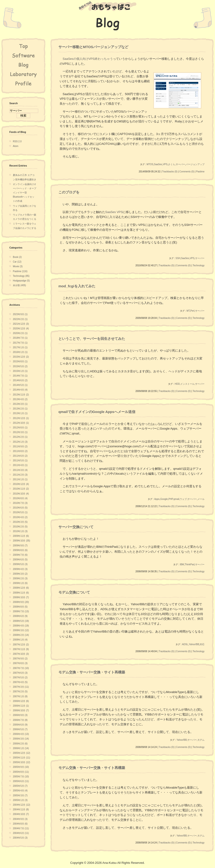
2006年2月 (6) (20, 744)
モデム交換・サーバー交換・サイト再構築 (92, 672)
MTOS (150, 164)
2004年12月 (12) (21, 805)
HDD (177, 384)
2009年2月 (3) (20, 578)
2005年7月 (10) (21, 777)
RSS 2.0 (17, 141)
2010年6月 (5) (20, 508)
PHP (171, 499)
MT (188, 311)
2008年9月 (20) (21, 602)
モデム (201, 740)
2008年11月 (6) (21, 593)
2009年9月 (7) (20, 546)
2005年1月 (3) (20, 800)
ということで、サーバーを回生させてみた (92, 339)
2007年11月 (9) (21, 649)
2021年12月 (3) (21, 324)
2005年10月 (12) (21, 762)
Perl (192, 311)
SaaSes (158, 164)
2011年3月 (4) (20, 470)
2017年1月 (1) (20, 347)
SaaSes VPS (114, 212)
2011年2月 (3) (20, 475)
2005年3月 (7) (20, 795)
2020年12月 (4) (21, 329)
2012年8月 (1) (20, 428)
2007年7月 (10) (21, 668)
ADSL (185, 644)
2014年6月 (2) (20, 380)
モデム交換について (74, 592)
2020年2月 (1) (20, 333)
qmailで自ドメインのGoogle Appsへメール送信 (97, 412)
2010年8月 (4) (20, 498)
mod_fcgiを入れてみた (77, 286)
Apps (157, 499)
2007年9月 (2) (20, 659)
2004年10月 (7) (21, 814)
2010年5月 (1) (20, 512)
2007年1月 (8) (20, 696)
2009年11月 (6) (21, 536)
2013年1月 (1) (20, 413)
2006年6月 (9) (20, 725)
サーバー (180, 164)
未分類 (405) (19, 285)
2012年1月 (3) (20, 442)
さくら (172, 164)
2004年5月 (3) (20, 838)
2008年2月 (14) (21, 635)
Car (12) (17, 262)
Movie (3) (18, 266)
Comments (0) (187, 172)
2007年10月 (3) (21, 654)
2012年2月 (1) (20, 437)
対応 (202, 644)
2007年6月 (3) (20, 673)
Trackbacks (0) (170, 172)
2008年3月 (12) (21, 630)
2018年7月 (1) (20, 338)
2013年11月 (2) (21, 395)
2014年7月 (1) (20, 376)
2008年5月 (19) (21, 621)
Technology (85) (21, 276)
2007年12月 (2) (21, 645)
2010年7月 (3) (20, 503)
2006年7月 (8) (20, 720)
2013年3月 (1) (20, 404)
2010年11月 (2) (21, 489)
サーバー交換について (76, 527)
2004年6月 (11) (21, 833)
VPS (165, 164)
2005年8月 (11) (21, 772)
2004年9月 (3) (20, 819)
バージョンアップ (195, 164)
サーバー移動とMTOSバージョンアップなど (93, 47)
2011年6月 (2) (20, 456)
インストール (187, 384)
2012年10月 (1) (21, 423)
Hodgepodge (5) (21, 281)
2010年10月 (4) (21, 494)
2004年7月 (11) (21, 828)
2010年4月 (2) (20, 517)
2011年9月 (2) (20, 446)
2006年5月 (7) (20, 729)
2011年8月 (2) (20, 451)
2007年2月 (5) (20, 692)
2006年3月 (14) (21, 739)
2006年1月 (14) (21, 748)
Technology (199, 265)
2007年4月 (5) (20, 682)
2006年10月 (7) (21, 710)
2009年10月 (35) (21, 541)
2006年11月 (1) (21, 706)
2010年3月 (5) (20, 522)
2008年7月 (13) (21, 611)
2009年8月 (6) (20, 550)
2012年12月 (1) (21, 418)
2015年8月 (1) (20, 361)
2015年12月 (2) (21, 357)
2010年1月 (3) (20, 531)
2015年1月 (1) (20, 371)
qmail (176, 499)
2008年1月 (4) (20, 640)
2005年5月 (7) (20, 786)
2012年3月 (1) (20, 432)
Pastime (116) (20, 271)
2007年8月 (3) (20, 663)
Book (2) (17, 257)
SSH (178, 258)
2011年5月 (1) (20, 461)
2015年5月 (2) (20, 366)
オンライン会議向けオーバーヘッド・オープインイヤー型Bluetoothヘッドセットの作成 (25, 193)
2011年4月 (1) (20, 465)
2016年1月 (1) (20, 352)
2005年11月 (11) (21, 758)
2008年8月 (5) (20, 607)
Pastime (200, 172)
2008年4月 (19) (21, 626)
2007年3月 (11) (21, 687)
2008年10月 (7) (21, 597)
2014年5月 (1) (20, 385)
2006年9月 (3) (20, 715)
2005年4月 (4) (20, 791)
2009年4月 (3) (20, 569)
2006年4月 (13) (21, 734)
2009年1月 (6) (20, 583)
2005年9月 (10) (21, 767)
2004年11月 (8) (21, 809)
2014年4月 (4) (20, 390)
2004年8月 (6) (20, 824)
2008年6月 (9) (20, 616)
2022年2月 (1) (20, 319)
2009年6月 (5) (20, 560)
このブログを (69, 192)
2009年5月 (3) (20, 564)
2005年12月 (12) (21, 753)
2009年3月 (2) (20, 574)
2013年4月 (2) (20, 399)
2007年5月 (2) (20, 678)
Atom (16, 146)
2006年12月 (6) (21, 701)
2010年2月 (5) (20, 527)
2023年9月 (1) (20, 314)
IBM (182, 564)
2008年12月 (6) (21, 588)
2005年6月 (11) (21, 781)
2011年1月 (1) (20, 479)
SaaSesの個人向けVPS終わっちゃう (88, 59)
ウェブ (183, 499)
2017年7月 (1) (20, 343)
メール (201, 499)
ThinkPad (190, 564)
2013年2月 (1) (20, 409)
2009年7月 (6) (20, 555)
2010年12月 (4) (21, 484)
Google (164, 499)
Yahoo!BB (194, 644)
